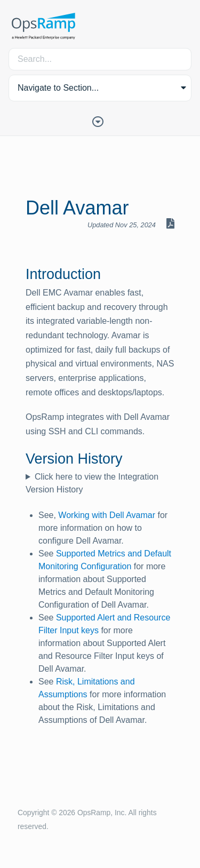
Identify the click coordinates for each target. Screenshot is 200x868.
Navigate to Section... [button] (58, 88)
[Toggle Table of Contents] (100, 121)
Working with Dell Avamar (107, 515)
